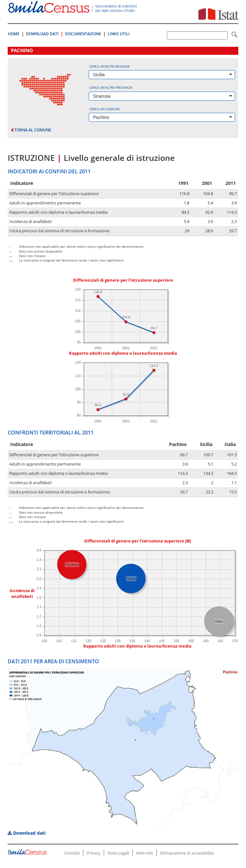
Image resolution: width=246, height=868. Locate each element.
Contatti (72, 853)
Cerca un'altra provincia (111, 87)
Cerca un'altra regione (110, 66)
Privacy (94, 853)
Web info (145, 853)
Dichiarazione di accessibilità (187, 853)
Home (14, 34)
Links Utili (119, 34)
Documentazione (83, 34)
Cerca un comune (105, 109)
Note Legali (118, 853)
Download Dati (42, 34)
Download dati (27, 833)
